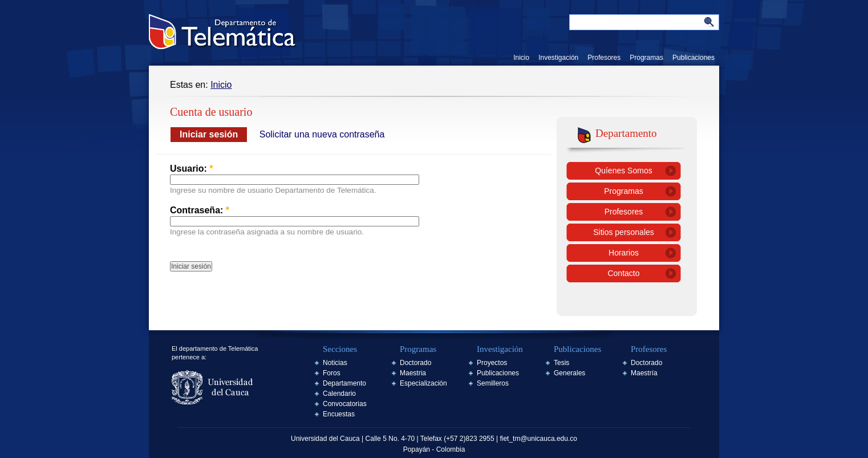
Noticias (335, 363)
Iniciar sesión (209, 134)
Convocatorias (345, 404)
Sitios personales (624, 232)
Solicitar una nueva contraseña (322, 134)
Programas (646, 58)
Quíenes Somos (623, 171)
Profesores (604, 58)
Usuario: (192, 169)
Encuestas (339, 414)
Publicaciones (693, 58)
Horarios (624, 253)
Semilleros (493, 383)
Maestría (644, 373)
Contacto (623, 273)
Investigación (558, 58)
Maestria (413, 373)
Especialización (423, 383)
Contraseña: (200, 210)
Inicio (521, 58)
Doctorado (415, 363)
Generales (569, 373)
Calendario (339, 394)
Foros (332, 373)
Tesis (561, 363)
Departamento (344, 383)
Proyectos (492, 363)
